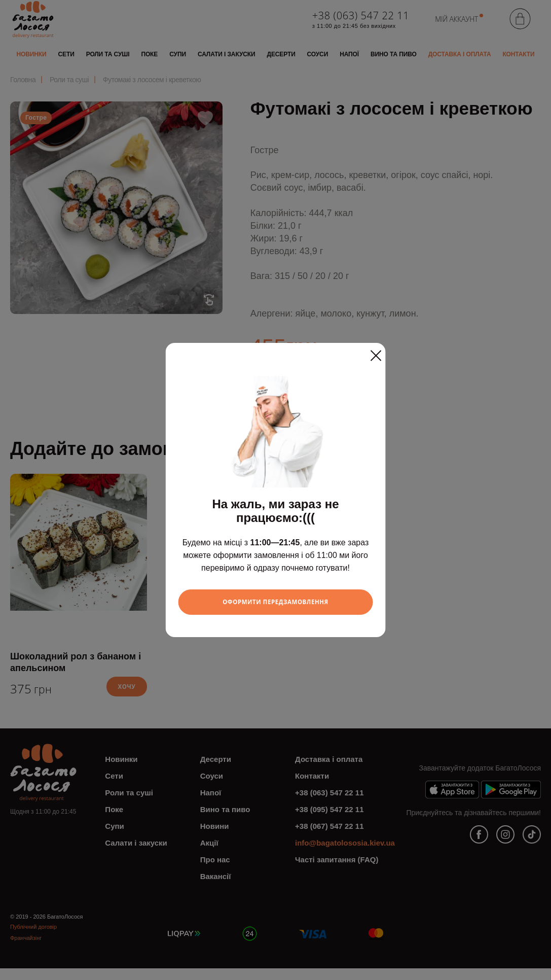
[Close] (376, 352)
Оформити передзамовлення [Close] (275, 602)
